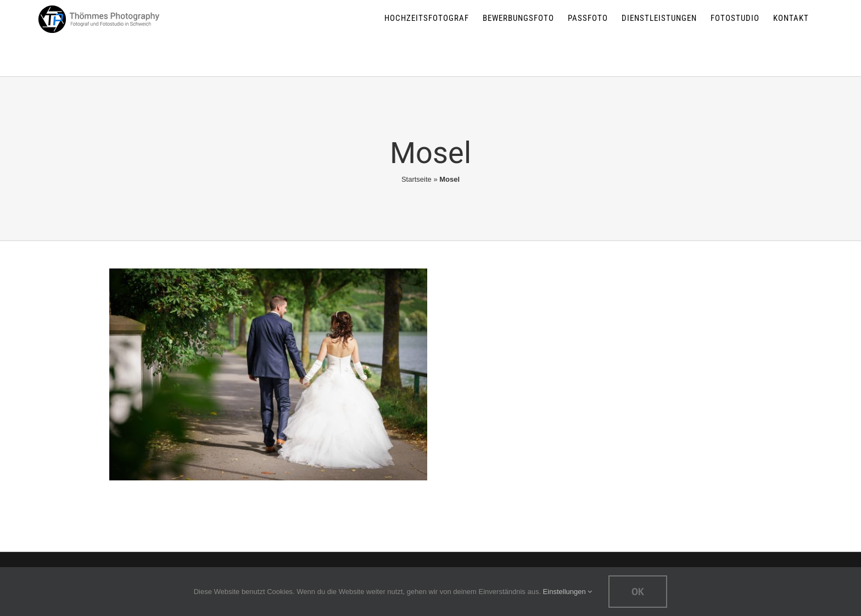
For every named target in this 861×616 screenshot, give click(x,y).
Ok (638, 592)
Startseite (416, 179)
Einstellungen (568, 592)
